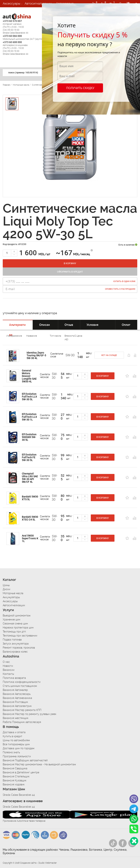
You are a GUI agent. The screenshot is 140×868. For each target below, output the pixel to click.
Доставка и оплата (14, 732)
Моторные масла (13, 593)
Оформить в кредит (70, 272)
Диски (6, 589)
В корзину (70, 263)
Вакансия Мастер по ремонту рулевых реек (30, 714)
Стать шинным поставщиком (20, 686)
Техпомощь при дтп (14, 632)
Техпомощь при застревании (20, 636)
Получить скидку (80, 88)
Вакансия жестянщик (16, 718)
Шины (6, 585)
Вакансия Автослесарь (17, 694)
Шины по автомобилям (16, 740)
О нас (6, 662)
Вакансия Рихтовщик (15, 702)
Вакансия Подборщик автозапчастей (25, 760)
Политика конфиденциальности (22, 682)
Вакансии (10, 11)
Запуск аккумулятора (16, 644)
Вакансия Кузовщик (15, 780)
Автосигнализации (38, 3)
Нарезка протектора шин (18, 628)
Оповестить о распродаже (120, 289)
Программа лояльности (17, 756)
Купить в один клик (124, 281)
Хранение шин (11, 620)
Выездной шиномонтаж (17, 616)
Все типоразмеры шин (16, 744)
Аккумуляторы (11, 597)
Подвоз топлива (12, 640)
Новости (8, 666)
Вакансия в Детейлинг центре (21, 772)
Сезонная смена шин (15, 624)
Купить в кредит (12, 736)
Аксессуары (11, 3)
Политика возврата (14, 678)
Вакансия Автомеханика (17, 698)
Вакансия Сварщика (15, 768)
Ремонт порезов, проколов (19, 648)
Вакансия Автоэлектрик (17, 706)
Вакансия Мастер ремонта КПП (22, 710)
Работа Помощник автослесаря (22, 722)
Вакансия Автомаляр (15, 690)
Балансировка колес (15, 652)
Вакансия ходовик (14, 784)
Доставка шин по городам (19, 748)
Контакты (8, 674)
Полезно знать (11, 752)
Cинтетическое (57, 355)
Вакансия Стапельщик (16, 776)
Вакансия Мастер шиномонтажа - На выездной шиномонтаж (39, 764)
